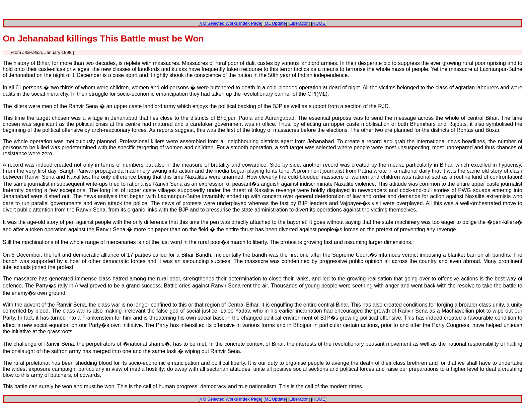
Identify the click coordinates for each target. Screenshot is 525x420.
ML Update (275, 23)
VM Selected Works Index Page (230, 23)
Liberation (299, 23)
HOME (319, 23)
